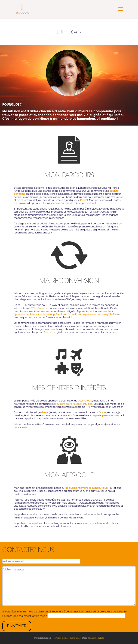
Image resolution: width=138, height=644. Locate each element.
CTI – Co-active (40, 308)
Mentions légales (61, 638)
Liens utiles (75, 638)
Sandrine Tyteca (97, 638)
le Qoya (100, 413)
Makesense (49, 332)
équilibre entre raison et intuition (74, 404)
